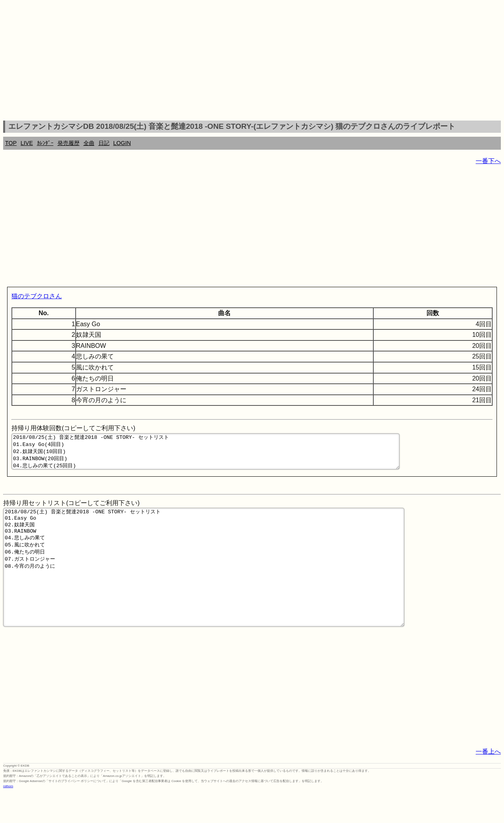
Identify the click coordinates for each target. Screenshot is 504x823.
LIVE (27, 143)
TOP (11, 143)
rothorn (8, 817)
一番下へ (488, 161)
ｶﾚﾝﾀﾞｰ (45, 143)
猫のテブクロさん (37, 296)
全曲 (89, 143)
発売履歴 (69, 143)
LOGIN (122, 143)
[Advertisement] (252, 61)
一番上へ (488, 782)
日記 (104, 143)
